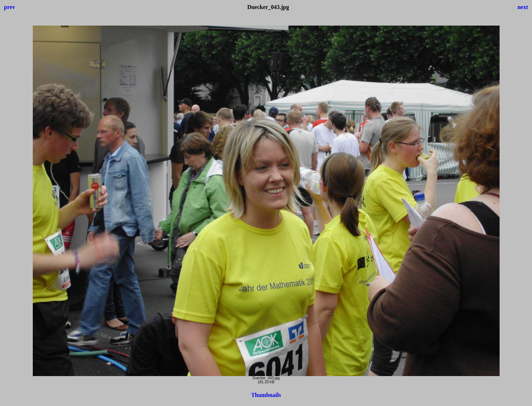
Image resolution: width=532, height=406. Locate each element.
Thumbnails (266, 395)
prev (10, 7)
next (523, 7)
